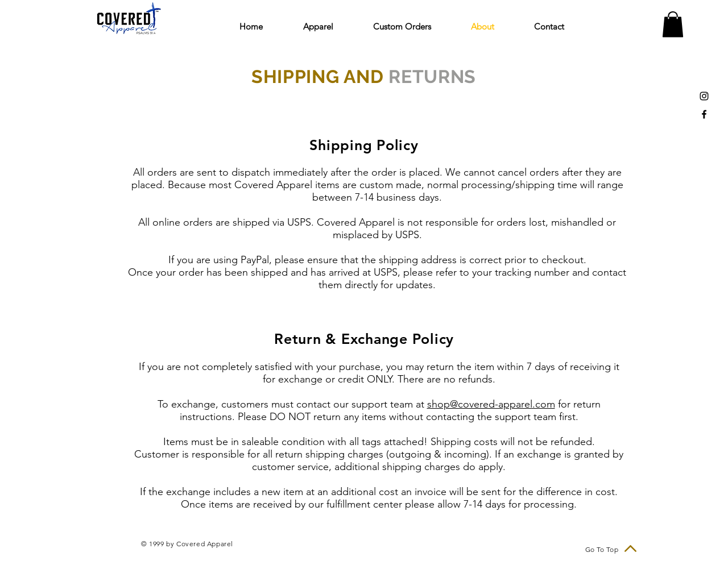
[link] (673, 24)
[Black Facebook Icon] (704, 114)
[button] (330, 26)
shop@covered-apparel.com (491, 404)
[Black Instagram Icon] (704, 96)
